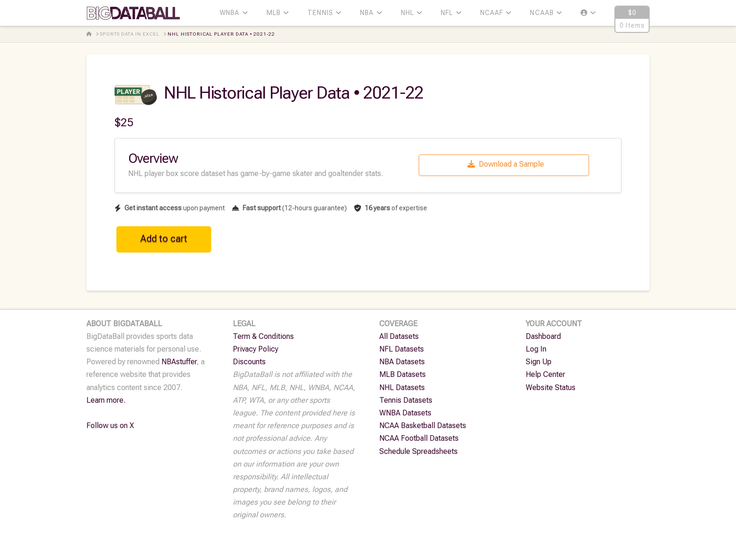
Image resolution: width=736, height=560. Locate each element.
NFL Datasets (402, 349)
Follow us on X (110, 426)
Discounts (249, 362)
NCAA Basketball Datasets (423, 426)
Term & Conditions (263, 336)
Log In (536, 349)
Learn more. (106, 400)
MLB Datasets (402, 374)
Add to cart (164, 238)
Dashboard (543, 336)
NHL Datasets (402, 387)
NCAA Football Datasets (419, 438)
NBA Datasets (402, 362)
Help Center (545, 374)
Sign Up (539, 362)
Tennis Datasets (406, 400)
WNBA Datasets (405, 413)
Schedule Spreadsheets (418, 451)
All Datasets (399, 336)
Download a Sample (506, 164)
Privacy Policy (256, 349)
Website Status (551, 387)
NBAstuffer (179, 362)
